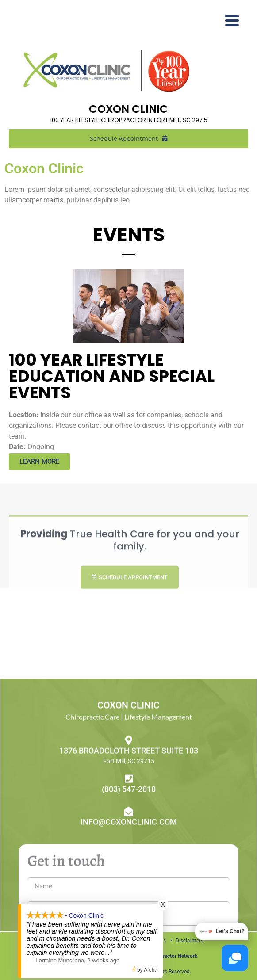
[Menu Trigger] (232, 20)
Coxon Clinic (44, 168)
